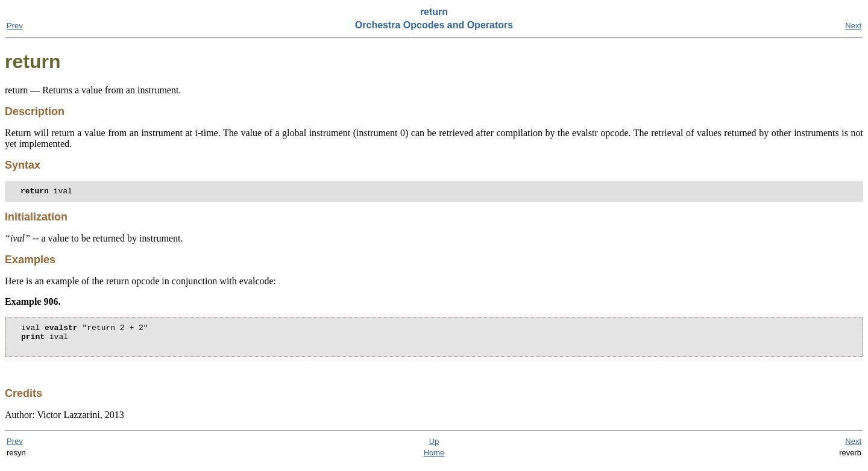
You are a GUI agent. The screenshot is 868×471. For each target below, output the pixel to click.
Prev (15, 26)
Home (434, 460)
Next (853, 26)
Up (434, 448)
